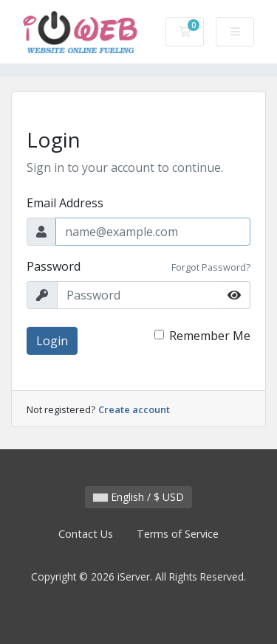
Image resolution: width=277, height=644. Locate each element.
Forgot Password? (211, 267)
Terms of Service (178, 534)
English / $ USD (138, 497)
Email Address (65, 203)
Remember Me (210, 336)
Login (52, 341)
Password (54, 266)
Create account (134, 409)
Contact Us (86, 534)
